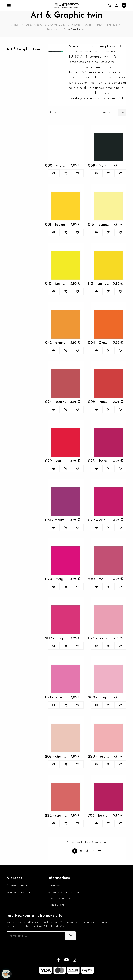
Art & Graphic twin (23, 49)
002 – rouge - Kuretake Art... (99, 402)
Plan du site (56, 905)
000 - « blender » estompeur (56, 166)
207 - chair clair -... (56, 757)
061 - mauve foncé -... (56, 520)
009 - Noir (97, 166)
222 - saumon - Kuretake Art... (56, 816)
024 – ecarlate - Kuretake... (56, 402)
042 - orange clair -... (56, 343)
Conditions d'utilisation (64, 892)
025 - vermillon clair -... (99, 638)
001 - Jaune (55, 225)
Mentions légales (59, 898)
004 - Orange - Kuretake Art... (99, 343)
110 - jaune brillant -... (99, 284)
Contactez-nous (17, 886)
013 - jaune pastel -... (99, 225)
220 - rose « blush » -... (99, 757)
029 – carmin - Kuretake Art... (56, 461)
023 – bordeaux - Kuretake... (99, 461)
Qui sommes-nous (19, 892)
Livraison (54, 886)
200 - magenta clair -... (99, 697)
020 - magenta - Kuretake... (56, 579)
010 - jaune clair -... (56, 284)
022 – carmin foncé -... (99, 520)
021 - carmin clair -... (56, 697)
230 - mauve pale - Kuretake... (99, 579)
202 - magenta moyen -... (56, 638)
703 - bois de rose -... (99, 816)
